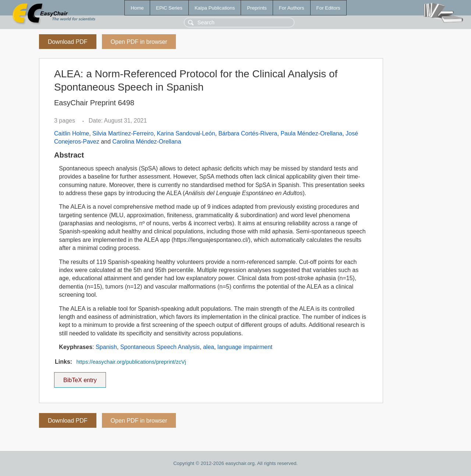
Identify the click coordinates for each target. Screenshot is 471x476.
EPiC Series (169, 8)
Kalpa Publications (215, 8)
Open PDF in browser (139, 42)
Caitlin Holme (72, 133)
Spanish (106, 347)
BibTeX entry (80, 378)
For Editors (328, 8)
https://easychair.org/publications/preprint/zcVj (131, 362)
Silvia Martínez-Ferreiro (123, 133)
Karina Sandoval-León (186, 133)
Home (137, 8)
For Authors (292, 8)
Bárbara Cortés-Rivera (248, 133)
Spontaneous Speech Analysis (160, 347)
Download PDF (68, 42)
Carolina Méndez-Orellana (147, 142)
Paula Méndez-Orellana (311, 133)
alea (209, 347)
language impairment (245, 347)
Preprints (257, 8)
